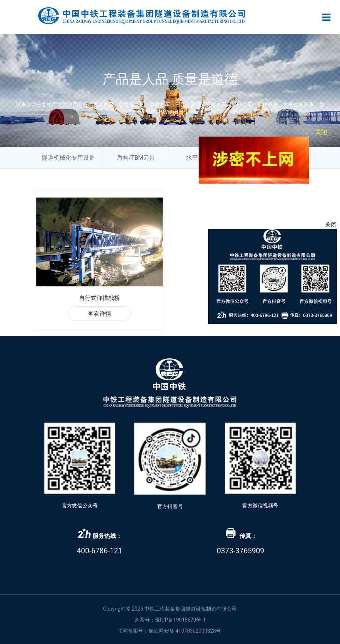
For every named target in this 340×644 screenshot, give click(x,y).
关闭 (323, 130)
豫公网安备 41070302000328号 (185, 631)
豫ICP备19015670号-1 (180, 620)
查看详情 (100, 314)
